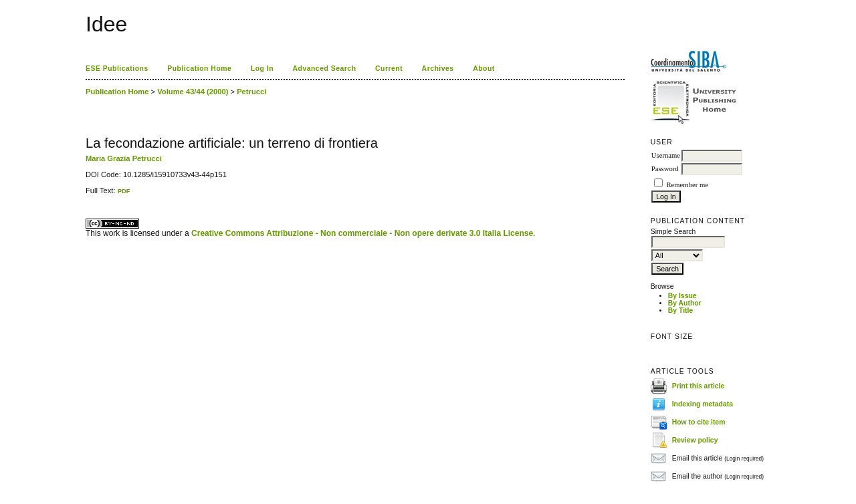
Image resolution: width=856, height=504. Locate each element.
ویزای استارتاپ (89, 195)
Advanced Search (325, 69)
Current (389, 69)
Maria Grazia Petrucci (124, 158)
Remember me (687, 185)
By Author (685, 303)
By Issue (682, 296)
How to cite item (699, 422)
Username (666, 155)
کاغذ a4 (87, 195)
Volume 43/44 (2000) (193, 92)
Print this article (699, 386)
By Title (680, 310)
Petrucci (251, 92)
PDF (124, 191)
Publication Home (199, 69)
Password (665, 169)
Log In (262, 69)
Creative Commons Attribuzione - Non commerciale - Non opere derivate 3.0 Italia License (362, 233)
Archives (438, 69)
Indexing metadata (703, 404)
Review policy (695, 440)
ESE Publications (117, 69)
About (484, 69)
